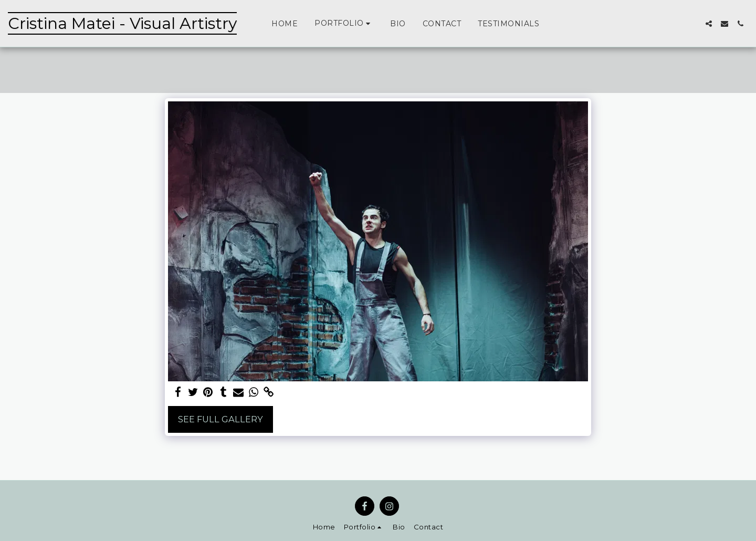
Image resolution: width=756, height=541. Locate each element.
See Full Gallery (220, 419)
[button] (344, 23)
